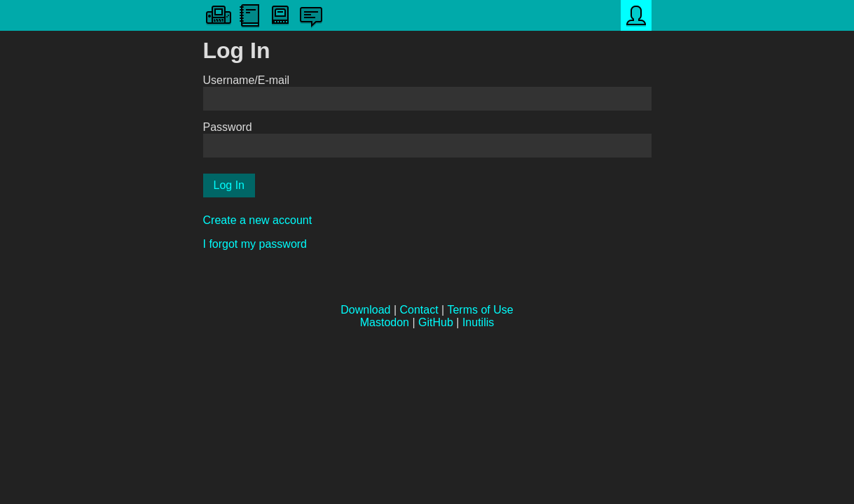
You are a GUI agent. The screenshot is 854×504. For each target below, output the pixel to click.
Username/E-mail (247, 80)
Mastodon (385, 322)
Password (228, 127)
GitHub (436, 322)
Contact (419, 310)
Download (365, 310)
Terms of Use (480, 310)
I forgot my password (255, 244)
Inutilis (478, 322)
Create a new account (258, 220)
